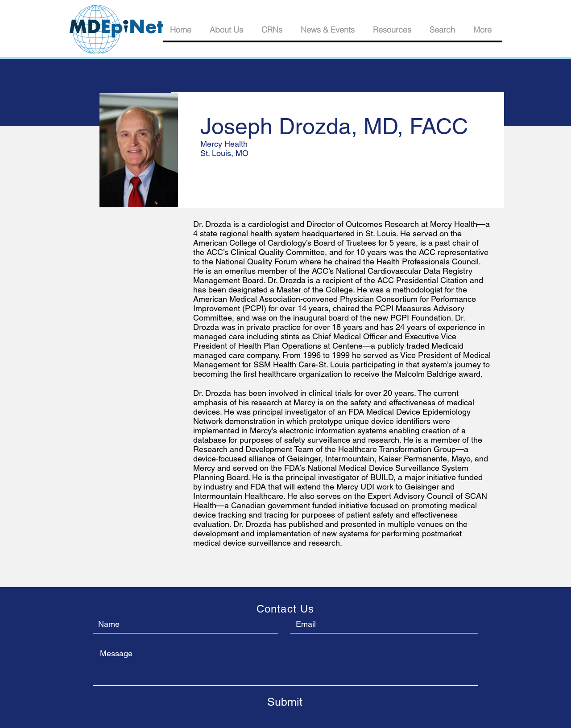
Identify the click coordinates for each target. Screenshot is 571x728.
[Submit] (285, 702)
